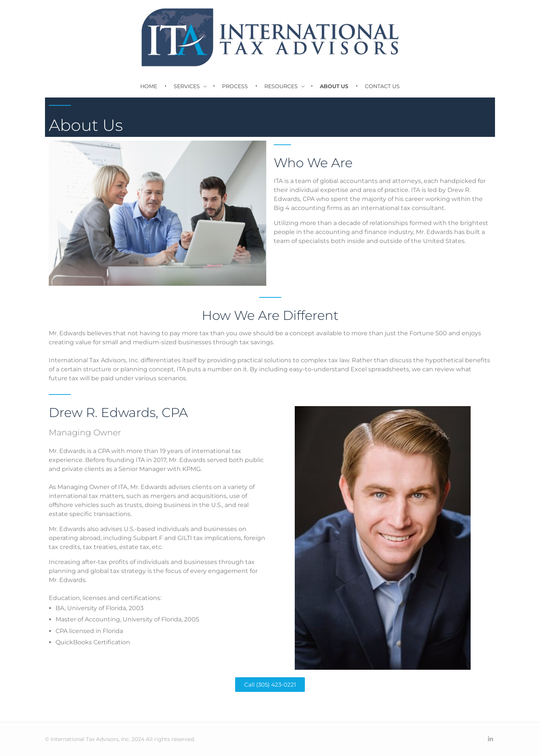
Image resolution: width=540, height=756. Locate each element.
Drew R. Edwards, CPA (118, 412)
